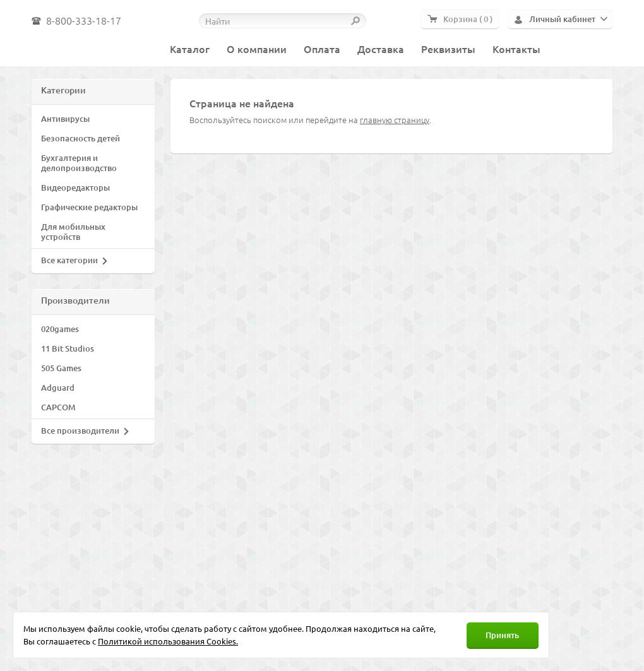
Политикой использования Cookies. (168, 641)
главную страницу (395, 120)
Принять (502, 635)
